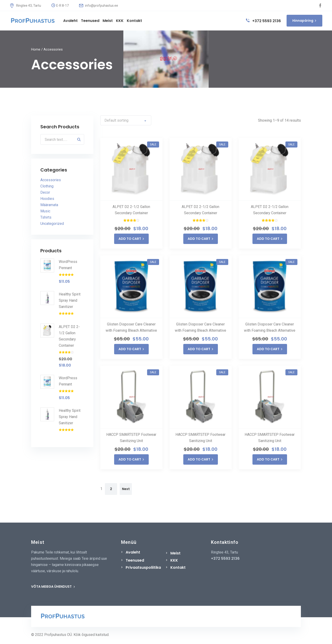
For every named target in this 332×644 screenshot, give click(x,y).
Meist (175, 553)
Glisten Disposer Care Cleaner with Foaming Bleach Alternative (131, 327)
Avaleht (133, 552)
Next (126, 489)
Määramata (49, 205)
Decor (45, 193)
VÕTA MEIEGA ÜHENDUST (53, 587)
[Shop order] (126, 120)
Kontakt (178, 567)
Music (45, 211)
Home (36, 49)
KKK (174, 560)
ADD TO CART (131, 239)
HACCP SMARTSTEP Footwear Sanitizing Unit (131, 438)
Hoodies (47, 199)
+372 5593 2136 (263, 21)
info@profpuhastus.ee (99, 6)
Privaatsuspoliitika (143, 567)
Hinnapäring (304, 21)
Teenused (135, 560)
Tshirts (46, 218)
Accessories (51, 180)
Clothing (47, 186)
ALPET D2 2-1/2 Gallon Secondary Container (131, 210)
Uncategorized (52, 224)
